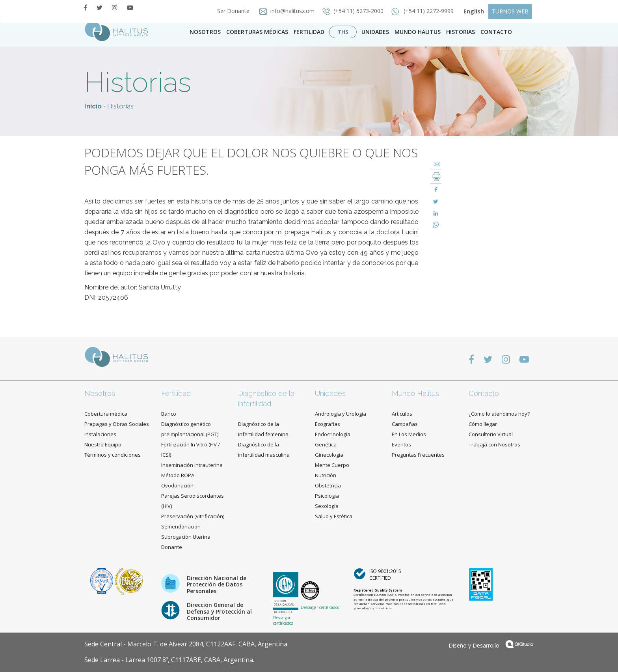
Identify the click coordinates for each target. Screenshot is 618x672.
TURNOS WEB (510, 11)
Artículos (402, 414)
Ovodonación (177, 485)
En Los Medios (409, 434)
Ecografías (328, 424)
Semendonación (181, 526)
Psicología (327, 496)
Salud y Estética (334, 516)
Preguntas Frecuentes (418, 455)
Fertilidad (309, 32)
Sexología (327, 506)
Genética (326, 444)
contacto (496, 32)
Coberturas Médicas (257, 32)
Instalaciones (100, 434)
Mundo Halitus (418, 32)
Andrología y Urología (341, 414)
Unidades (375, 32)
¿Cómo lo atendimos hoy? (499, 414)
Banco (169, 414)
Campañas (405, 424)
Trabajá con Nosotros (494, 444)
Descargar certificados (283, 620)
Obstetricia (328, 485)
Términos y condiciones (113, 455)
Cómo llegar (483, 424)
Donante (172, 547)
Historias (461, 32)
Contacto (484, 393)
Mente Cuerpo (332, 465)
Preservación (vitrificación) (193, 516)
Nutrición (326, 475)
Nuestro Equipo (103, 444)
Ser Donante (231, 11)
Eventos (401, 444)
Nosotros (205, 32)
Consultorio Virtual (491, 434)
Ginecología (329, 455)
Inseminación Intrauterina (192, 465)
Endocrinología (333, 434)
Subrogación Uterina (186, 537)
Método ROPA (178, 475)
